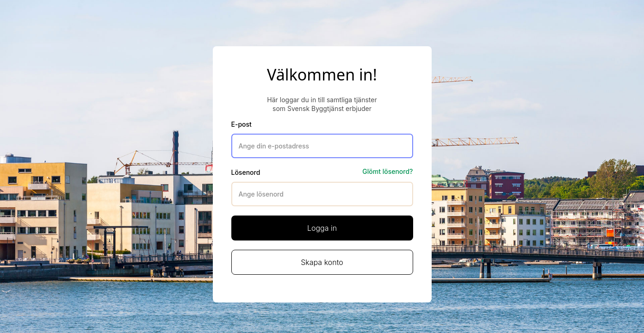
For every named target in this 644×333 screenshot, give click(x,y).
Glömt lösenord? (387, 171)
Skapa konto (322, 262)
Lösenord (246, 172)
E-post (241, 124)
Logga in (322, 228)
